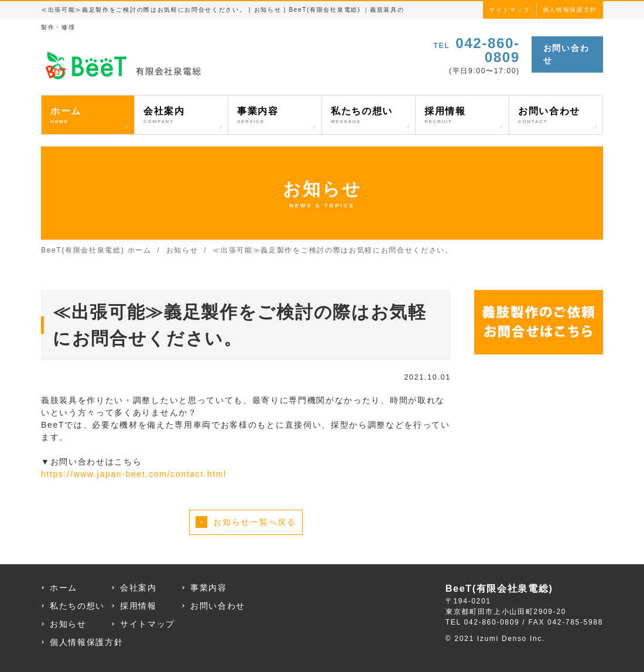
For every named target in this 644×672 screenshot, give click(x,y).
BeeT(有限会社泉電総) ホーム (96, 250)
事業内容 (275, 116)
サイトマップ (509, 10)
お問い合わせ (566, 54)
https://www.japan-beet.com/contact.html (134, 474)
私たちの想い (369, 116)
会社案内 (181, 116)
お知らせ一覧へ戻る (254, 522)
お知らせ (182, 250)
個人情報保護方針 (570, 10)
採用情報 (462, 116)
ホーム (88, 116)
